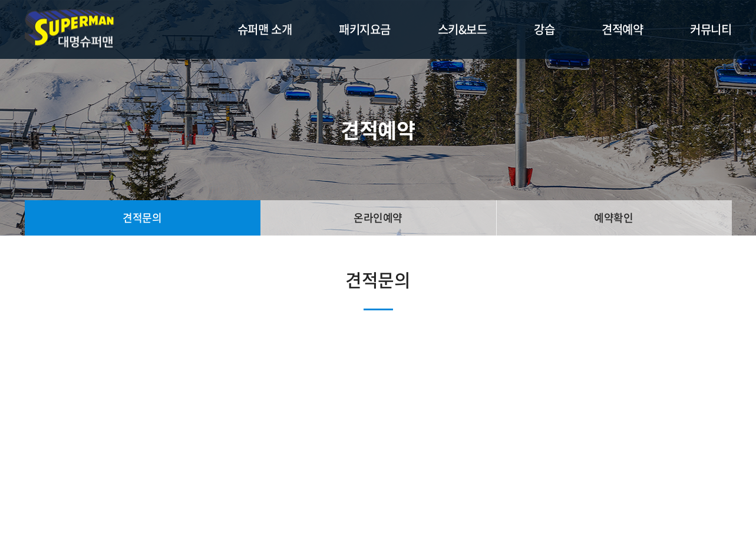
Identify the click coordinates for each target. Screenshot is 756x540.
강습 (544, 29)
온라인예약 (378, 218)
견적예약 (622, 29)
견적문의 (142, 218)
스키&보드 (463, 29)
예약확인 (613, 218)
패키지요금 (365, 29)
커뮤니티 (711, 29)
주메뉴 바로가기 (0, 0)
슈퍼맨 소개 (265, 29)
